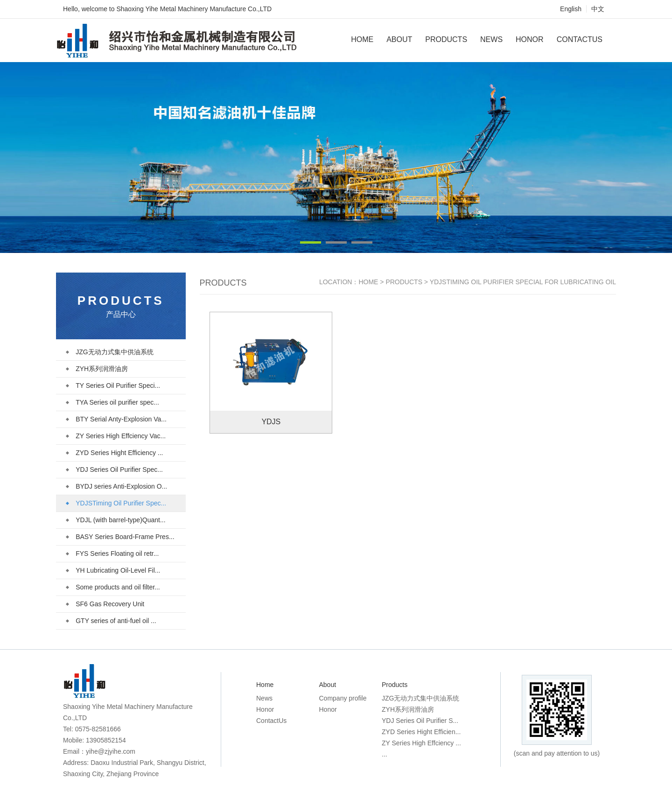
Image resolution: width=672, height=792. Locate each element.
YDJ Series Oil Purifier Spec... (115, 470)
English (571, 9)
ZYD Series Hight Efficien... (421, 732)
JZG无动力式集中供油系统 (110, 352)
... (385, 754)
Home (362, 39)
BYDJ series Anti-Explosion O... (117, 486)
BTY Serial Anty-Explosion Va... (116, 419)
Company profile (343, 698)
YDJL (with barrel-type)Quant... (116, 520)
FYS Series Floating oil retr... (112, 554)
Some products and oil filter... (113, 587)
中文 (598, 9)
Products (446, 39)
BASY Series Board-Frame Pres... (120, 537)
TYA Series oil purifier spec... (113, 402)
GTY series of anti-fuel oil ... (111, 621)
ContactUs (580, 39)
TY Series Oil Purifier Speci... (113, 385)
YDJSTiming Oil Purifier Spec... (116, 503)
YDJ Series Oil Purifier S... (420, 721)
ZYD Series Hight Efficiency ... (115, 453)
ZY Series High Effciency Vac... (116, 436)
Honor (530, 39)
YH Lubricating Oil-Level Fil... (113, 570)
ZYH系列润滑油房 (97, 369)
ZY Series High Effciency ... (421, 743)
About (399, 39)
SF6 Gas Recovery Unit (105, 604)
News (491, 39)
